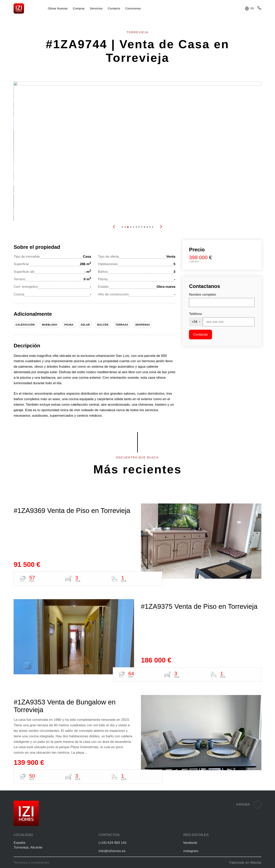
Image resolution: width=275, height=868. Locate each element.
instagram (191, 851)
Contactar (200, 334)
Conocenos (133, 8)
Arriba (249, 805)
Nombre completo (202, 294)
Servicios (96, 8)
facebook (190, 843)
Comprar (79, 8)
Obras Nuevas (58, 8)
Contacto (114, 8)
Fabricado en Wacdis (245, 862)
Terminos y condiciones (31, 862)
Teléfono (195, 314)
